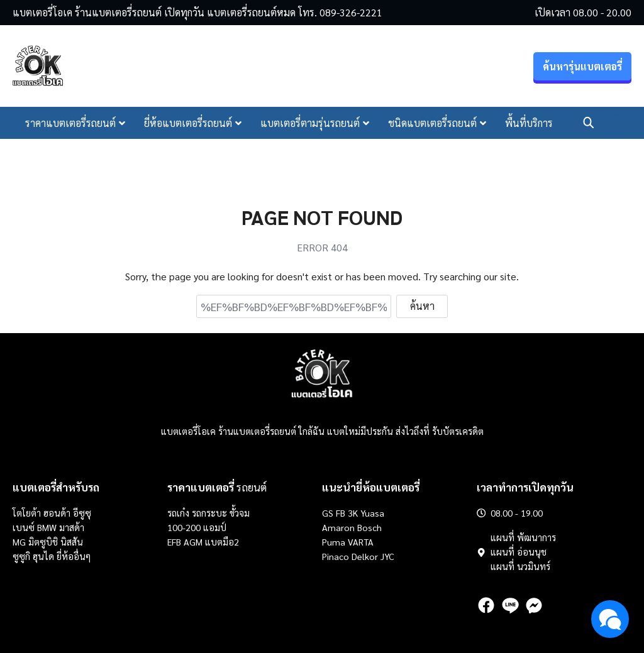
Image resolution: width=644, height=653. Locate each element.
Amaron (338, 527)
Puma (334, 542)
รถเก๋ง (178, 513)
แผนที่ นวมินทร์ (520, 566)
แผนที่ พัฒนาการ (523, 537)
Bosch (369, 527)
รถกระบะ (211, 513)
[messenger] (534, 605)
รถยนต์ (217, 487)
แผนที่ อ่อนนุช (519, 552)
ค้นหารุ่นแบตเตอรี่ (582, 66)
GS (328, 513)
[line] (510, 605)
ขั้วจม (240, 513)
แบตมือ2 (222, 542)
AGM (193, 542)
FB (341, 513)
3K (353, 513)
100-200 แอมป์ (197, 527)
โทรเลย (611, 123)
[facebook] (486, 605)
